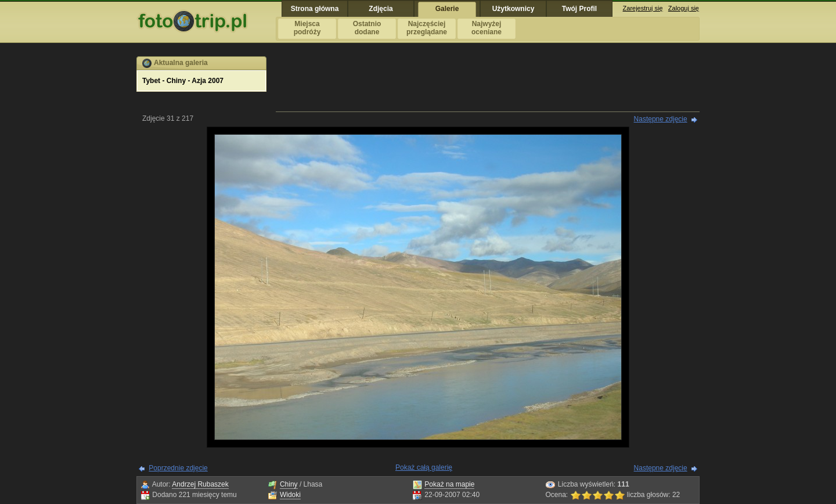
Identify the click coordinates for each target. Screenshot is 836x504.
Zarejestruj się (643, 8)
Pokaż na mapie (449, 484)
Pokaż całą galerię (424, 467)
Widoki (290, 495)
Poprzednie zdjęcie (178, 468)
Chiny (289, 484)
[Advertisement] (488, 82)
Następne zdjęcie (661, 119)
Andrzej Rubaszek (200, 484)
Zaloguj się (684, 8)
